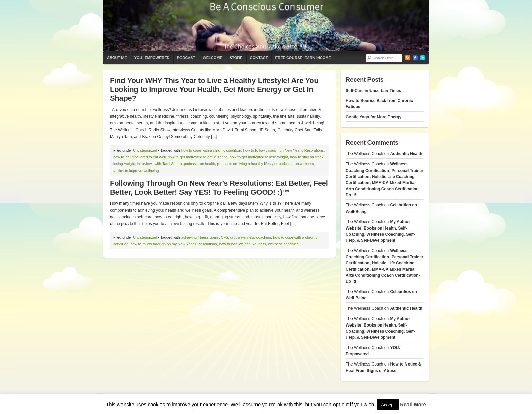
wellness (259, 244)
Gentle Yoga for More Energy (374, 117)
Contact (259, 58)
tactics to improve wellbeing (136, 171)
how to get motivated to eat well (139, 157)
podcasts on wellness (296, 164)
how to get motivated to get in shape (198, 157)
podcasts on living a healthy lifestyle (247, 164)
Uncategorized (145, 150)
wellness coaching (283, 244)
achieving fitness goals (200, 237)
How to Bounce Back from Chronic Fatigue (379, 104)
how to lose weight (235, 244)
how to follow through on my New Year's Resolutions (174, 244)
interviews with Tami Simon (159, 164)
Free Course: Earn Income (303, 58)
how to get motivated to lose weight (259, 157)
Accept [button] (388, 405)
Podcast (186, 58)
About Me (117, 58)
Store (236, 58)
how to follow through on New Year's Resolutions (284, 150)
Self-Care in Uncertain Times (373, 91)
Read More (413, 404)
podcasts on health (199, 164)
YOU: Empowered (152, 58)
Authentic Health (406, 154)
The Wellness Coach (266, 25)
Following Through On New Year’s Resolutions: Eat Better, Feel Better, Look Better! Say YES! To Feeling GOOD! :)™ (219, 188)
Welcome (212, 58)
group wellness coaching (251, 237)
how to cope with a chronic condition (211, 150)
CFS (225, 237)
